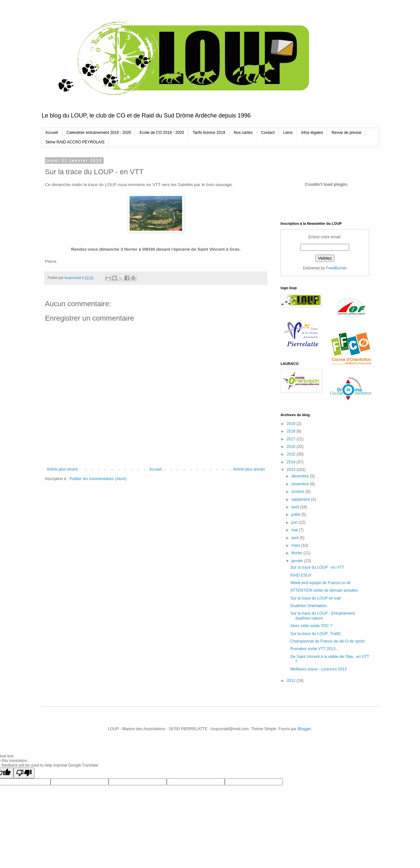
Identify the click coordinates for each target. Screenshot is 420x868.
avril (295, 538)
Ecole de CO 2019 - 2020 (162, 133)
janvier (298, 561)
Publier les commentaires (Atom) (98, 479)
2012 (292, 681)
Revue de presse (346, 133)
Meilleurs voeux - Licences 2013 (318, 669)
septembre (301, 499)
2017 (292, 439)
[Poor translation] (24, 773)
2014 (292, 462)
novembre (301, 484)
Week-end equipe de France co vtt (320, 583)
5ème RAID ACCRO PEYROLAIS (75, 142)
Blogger (304, 729)
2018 (292, 431)
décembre (301, 476)
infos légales (312, 133)
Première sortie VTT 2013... (315, 649)
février (297, 553)
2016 (292, 447)
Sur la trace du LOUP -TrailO (315, 634)
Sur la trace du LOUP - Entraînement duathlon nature (323, 616)
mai (295, 530)
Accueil (52, 133)
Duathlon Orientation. (309, 606)
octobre (298, 492)
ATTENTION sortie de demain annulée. (325, 590)
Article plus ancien (249, 469)
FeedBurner (336, 268)
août (296, 507)
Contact (268, 133)
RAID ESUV (301, 575)
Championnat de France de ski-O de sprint (327, 641)
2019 (292, 424)
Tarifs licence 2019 (209, 133)
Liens (288, 133)
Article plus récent (62, 469)
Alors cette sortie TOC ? (311, 626)
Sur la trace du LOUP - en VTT (317, 567)
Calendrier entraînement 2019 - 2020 (99, 133)
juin (295, 522)
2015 (292, 454)
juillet (296, 515)
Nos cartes (243, 133)
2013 (292, 470)
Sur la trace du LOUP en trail (315, 598)
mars (296, 545)
